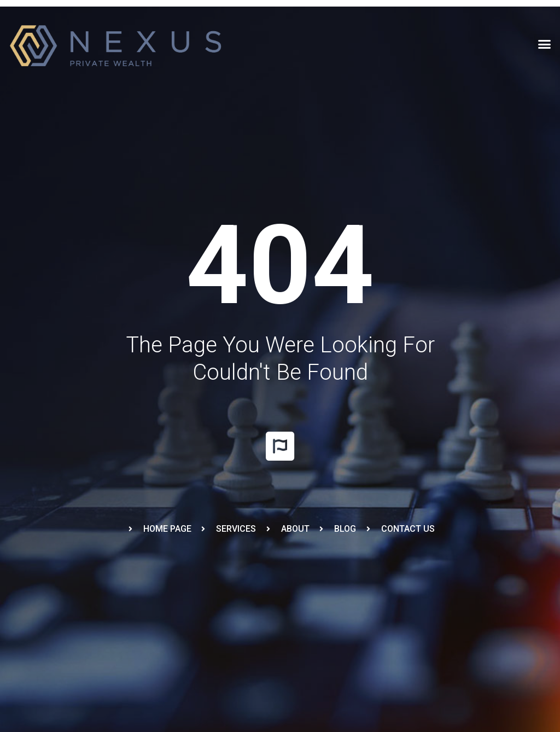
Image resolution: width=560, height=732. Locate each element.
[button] (544, 44)
